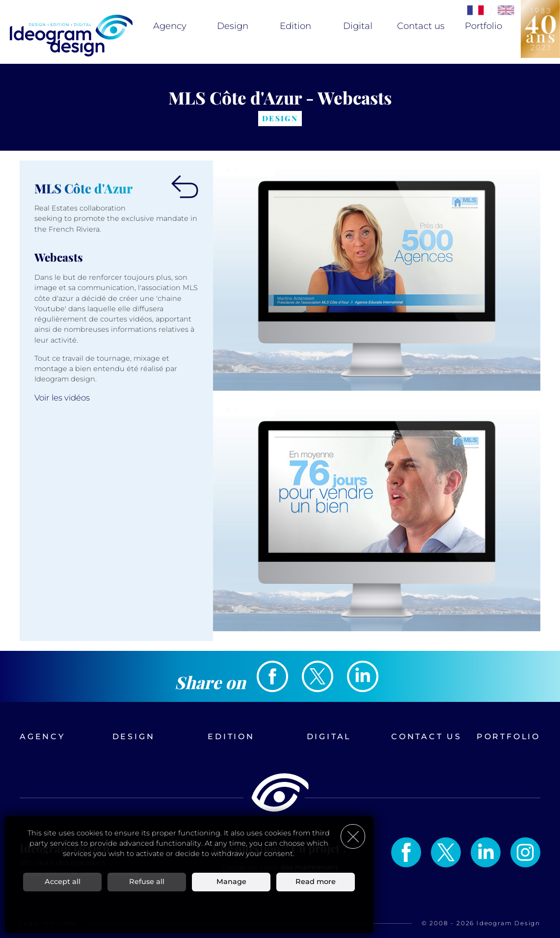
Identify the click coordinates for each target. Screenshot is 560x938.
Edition (295, 26)
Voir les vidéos (62, 398)
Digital (358, 26)
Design (233, 26)
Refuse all (147, 882)
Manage (231, 882)
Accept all (63, 882)
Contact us (421, 26)
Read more (316, 882)
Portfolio (483, 26)
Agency (170, 26)
